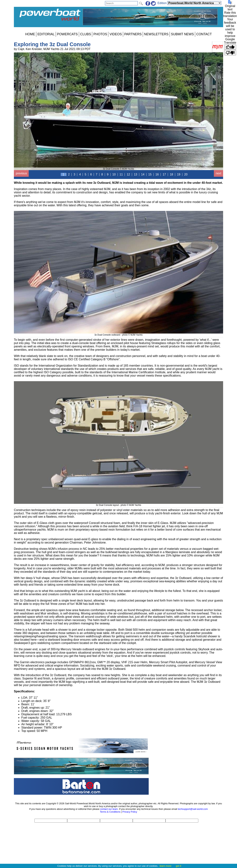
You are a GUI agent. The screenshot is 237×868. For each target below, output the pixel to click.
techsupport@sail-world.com (193, 809)
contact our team (109, 809)
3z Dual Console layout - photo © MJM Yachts (118, 504)
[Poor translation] (230, 53)
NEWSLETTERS (156, 34)
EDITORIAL (46, 34)
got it (179, 866)
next (218, 173)
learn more (166, 866)
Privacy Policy (130, 812)
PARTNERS (133, 34)
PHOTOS (100, 34)
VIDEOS (116, 34)
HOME (30, 34)
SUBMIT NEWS (182, 34)
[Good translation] (230, 47)
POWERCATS (67, 34)
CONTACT (204, 34)
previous (21, 173)
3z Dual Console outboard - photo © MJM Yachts (118, 334)
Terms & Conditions (110, 812)
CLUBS (86, 34)
